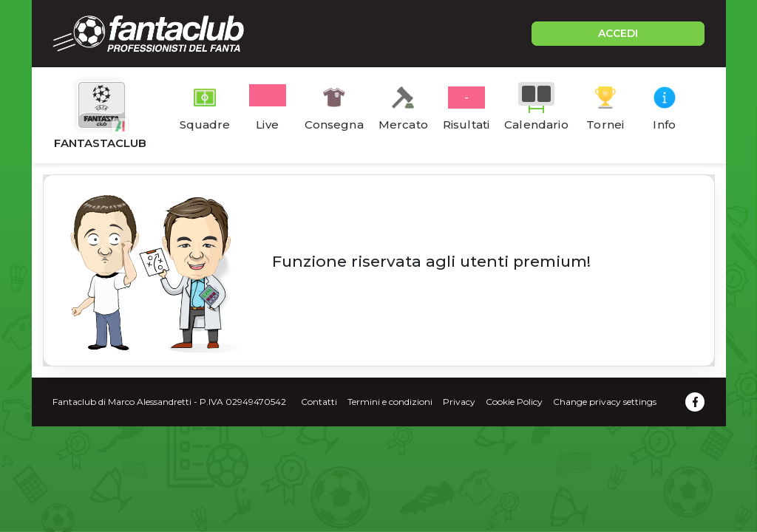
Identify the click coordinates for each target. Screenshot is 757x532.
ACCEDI (618, 33)
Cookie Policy (514, 402)
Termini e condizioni (390, 402)
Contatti (319, 402)
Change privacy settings (605, 402)
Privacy (459, 402)
